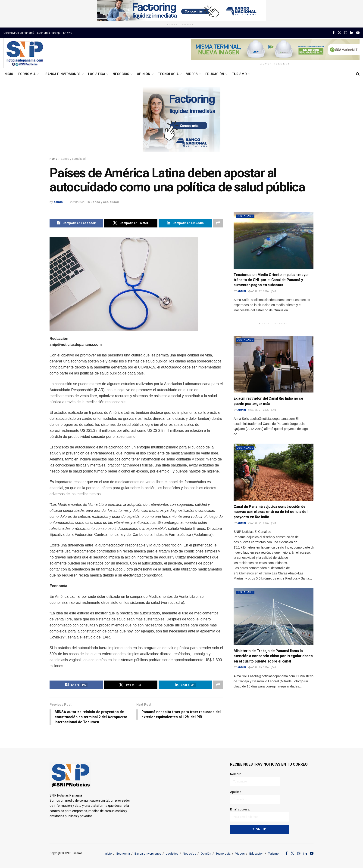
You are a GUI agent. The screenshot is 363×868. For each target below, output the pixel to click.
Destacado (245, 216)
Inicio (8, 74)
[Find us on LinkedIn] (352, 33)
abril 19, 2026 (258, 667)
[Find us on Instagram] (346, 33)
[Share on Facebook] (76, 223)
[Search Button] (358, 74)
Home (53, 159)
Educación (215, 74)
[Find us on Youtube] (358, 33)
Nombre (255, 780)
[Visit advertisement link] (181, 10)
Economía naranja (49, 33)
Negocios (121, 74)
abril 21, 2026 (258, 410)
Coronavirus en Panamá (19, 33)
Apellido (255, 797)
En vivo (68, 33)
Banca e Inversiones (63, 74)
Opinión (144, 74)
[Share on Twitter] (131, 223)
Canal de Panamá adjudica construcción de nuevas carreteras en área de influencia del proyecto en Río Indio (270, 512)
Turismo (239, 74)
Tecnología (168, 74)
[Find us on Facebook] (334, 33)
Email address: (259, 815)
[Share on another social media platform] (218, 223)
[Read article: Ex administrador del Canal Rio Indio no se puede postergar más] (274, 364)
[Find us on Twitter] (339, 33)
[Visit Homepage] (25, 53)
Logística (97, 74)
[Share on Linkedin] (185, 223)
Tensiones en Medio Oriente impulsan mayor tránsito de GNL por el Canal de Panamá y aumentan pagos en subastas (271, 280)
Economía (27, 74)
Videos (192, 74)
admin (58, 202)
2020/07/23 (78, 202)
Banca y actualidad (73, 159)
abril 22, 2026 (258, 291)
